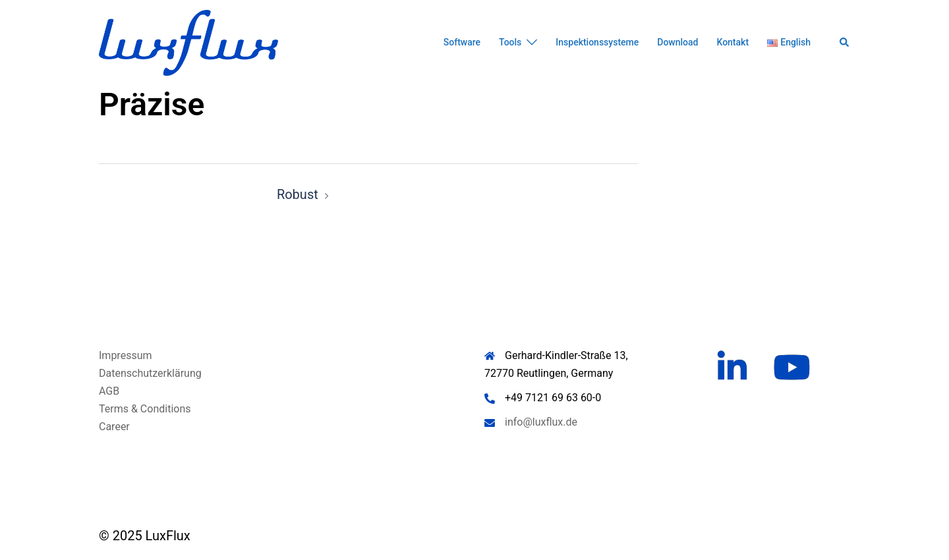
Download (677, 42)
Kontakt (733, 42)
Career (114, 427)
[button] (845, 43)
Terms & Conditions (145, 409)
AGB (109, 391)
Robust (298, 194)
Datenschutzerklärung (150, 373)
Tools (510, 42)
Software (462, 42)
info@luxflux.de (541, 422)
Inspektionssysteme (597, 42)
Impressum (126, 355)
